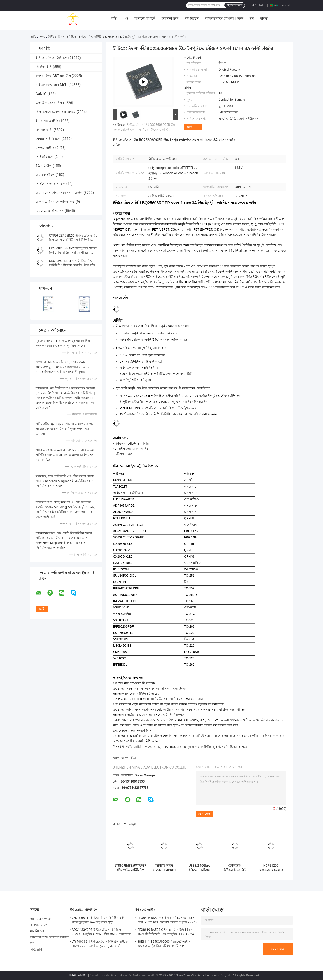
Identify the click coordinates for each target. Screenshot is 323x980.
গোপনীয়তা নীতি (77, 975)
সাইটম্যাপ (36, 950)
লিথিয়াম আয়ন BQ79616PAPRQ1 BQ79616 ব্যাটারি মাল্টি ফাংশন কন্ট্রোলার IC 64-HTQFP (164, 868)
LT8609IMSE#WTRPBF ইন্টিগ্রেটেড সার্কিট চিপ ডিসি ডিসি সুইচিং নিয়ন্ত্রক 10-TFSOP (131, 868)
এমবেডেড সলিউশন (50, 211)
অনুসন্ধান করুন (235, 5)
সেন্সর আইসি (45, 148)
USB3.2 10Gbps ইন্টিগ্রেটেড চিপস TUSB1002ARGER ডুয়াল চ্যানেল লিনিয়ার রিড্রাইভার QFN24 (199, 868)
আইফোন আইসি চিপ (51, 184)
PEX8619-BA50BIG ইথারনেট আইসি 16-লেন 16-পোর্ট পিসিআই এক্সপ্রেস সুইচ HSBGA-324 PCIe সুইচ (166, 933)
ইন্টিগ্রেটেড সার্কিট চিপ (62, 37)
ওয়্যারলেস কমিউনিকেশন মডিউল (59, 193)
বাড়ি (114, 18)
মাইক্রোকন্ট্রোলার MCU (52, 85)
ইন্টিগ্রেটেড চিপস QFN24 (232, 747)
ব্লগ (252, 18)
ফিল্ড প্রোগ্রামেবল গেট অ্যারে (56, 112)
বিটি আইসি (44, 67)
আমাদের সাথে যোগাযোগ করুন (224, 18)
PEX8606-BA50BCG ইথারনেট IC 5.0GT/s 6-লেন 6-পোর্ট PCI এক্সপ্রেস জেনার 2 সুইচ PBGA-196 (167, 921)
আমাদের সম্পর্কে (145, 18)
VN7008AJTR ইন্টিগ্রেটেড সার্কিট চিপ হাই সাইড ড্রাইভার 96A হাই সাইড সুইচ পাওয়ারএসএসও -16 (98, 921)
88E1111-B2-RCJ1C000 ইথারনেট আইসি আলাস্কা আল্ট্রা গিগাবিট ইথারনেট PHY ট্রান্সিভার (164, 944)
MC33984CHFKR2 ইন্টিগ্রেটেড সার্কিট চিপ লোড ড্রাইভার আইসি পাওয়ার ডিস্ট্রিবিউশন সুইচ (73, 252)
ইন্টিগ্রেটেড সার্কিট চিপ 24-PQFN (140, 747)
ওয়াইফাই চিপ (45, 175)
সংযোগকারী (44, 130)
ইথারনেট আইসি (47, 121)
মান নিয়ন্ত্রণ (192, 18)
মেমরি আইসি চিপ (48, 139)
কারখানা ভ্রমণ (170, 18)
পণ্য (125, 18)
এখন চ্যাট (258, 5)
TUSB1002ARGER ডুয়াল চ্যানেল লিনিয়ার (188, 747)
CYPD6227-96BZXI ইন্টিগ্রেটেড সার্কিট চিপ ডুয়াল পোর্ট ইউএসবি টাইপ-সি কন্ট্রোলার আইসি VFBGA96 (73, 240)
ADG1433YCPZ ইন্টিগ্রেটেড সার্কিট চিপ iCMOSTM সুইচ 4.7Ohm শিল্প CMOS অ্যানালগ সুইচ (101, 933)
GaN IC (41, 94)
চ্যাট (190, 127)
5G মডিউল (44, 166)
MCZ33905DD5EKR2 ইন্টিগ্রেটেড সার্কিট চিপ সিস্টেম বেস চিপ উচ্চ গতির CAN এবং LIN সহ (73, 265)
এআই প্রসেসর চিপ (49, 103)
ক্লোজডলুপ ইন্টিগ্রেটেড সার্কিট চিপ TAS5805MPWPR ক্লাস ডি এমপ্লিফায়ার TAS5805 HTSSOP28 (235, 868)
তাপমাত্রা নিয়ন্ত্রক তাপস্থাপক (55, 202)
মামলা (264, 18)
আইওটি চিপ (45, 157)
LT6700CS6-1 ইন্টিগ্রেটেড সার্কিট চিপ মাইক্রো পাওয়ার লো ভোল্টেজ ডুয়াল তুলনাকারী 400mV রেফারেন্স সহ (100, 944)
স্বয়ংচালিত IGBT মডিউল (53, 76)
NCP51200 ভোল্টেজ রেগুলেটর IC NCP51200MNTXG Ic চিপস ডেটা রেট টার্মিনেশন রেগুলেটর (271, 868)
